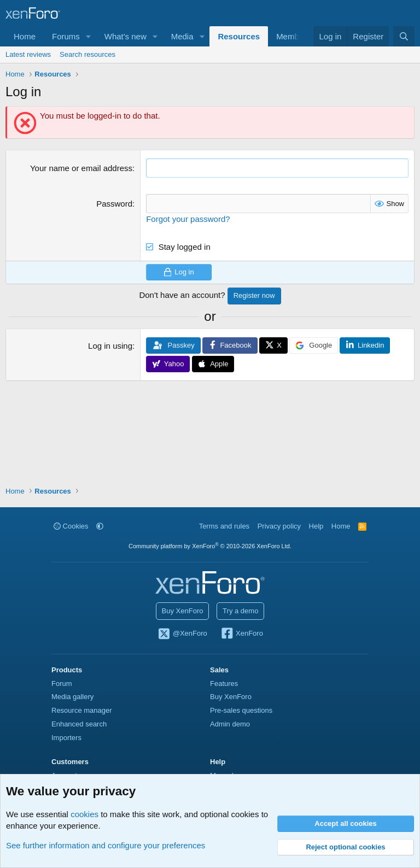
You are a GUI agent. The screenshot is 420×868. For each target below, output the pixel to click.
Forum (62, 684)
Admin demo (230, 724)
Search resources (87, 54)
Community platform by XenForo (210, 546)
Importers (66, 738)
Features (224, 684)
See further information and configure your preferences (106, 845)
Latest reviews (28, 54)
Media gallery (72, 697)
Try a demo (240, 611)
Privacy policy (279, 526)
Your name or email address (81, 168)
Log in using (110, 346)
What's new (126, 36)
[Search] (404, 36)
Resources (239, 36)
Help (316, 526)
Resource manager (82, 710)
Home (25, 36)
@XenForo (182, 634)
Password (114, 204)
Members (293, 36)
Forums (66, 36)
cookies (84, 814)
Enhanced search (79, 724)
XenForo (241, 634)
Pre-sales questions (241, 710)
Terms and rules (224, 526)
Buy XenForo (183, 611)
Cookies (71, 526)
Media (182, 36)
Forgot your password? (188, 219)
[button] (89, 36)
